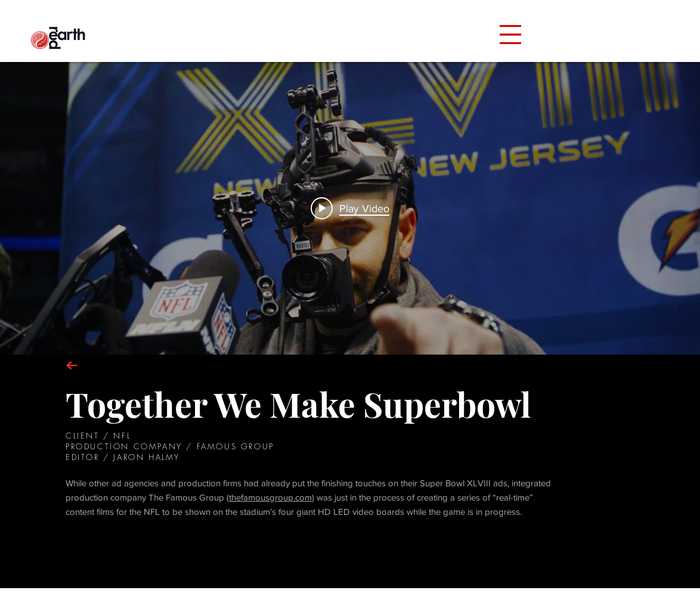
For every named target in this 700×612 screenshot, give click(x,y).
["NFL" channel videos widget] (350, 208)
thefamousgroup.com (270, 497)
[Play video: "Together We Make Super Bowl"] (350, 208)
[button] (510, 35)
